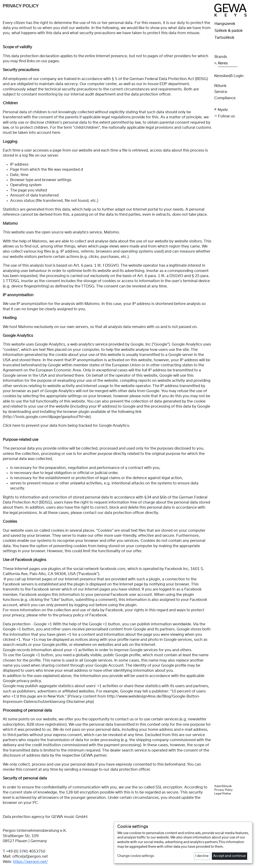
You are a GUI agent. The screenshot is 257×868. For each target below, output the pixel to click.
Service (221, 92)
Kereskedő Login (229, 76)
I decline (202, 856)
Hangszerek (225, 24)
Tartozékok (224, 38)
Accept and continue (229, 856)
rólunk (220, 86)
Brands (221, 57)
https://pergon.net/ (30, 862)
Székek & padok (229, 31)
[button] (234, 109)
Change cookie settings (136, 856)
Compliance (225, 98)
